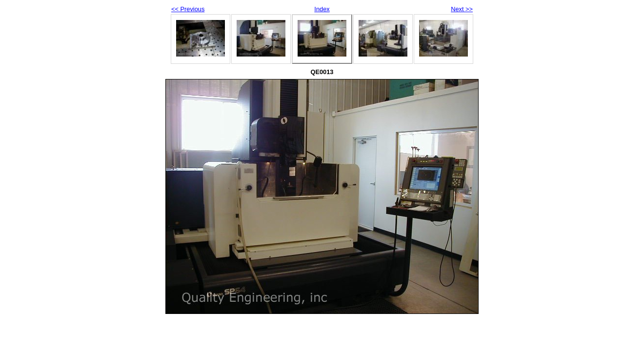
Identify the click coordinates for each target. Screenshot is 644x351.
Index (322, 9)
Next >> (462, 9)
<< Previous (188, 9)
